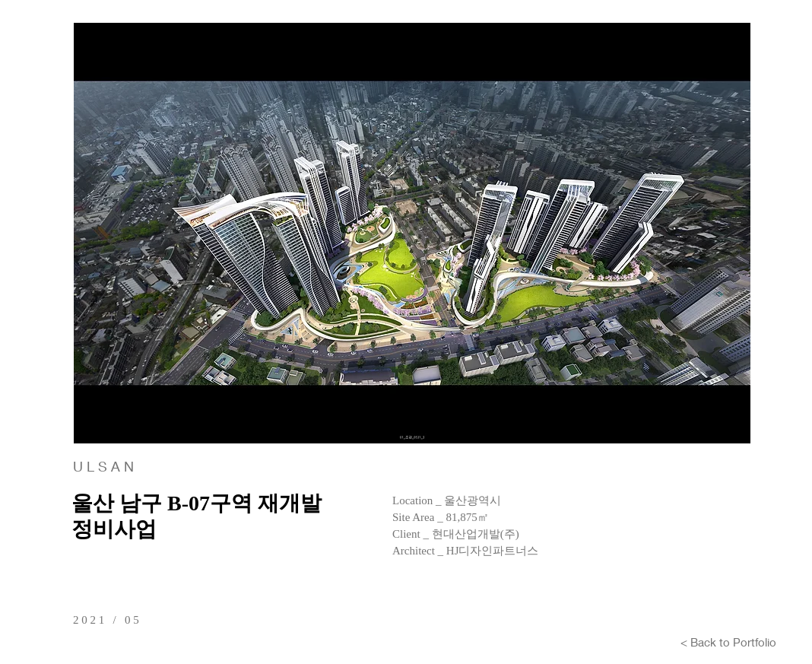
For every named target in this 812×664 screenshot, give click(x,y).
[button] (412, 233)
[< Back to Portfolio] (728, 642)
